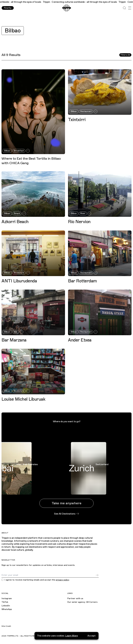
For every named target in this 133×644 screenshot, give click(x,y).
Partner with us (75, 598)
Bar (16, 332)
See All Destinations (66, 514)
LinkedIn (6, 606)
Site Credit (6, 626)
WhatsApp (7, 609)
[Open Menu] (130, 8)
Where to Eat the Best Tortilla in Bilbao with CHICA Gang (31, 161)
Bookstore (19, 273)
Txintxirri (77, 120)
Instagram (7, 598)
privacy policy (62, 580)
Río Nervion (79, 222)
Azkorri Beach (15, 222)
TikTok (5, 602)
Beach (17, 213)
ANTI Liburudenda (19, 281)
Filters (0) (125, 55)
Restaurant (86, 111)
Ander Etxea (80, 340)
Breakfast (19, 151)
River (83, 213)
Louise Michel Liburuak (23, 399)
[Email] (48, 575)
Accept (91, 636)
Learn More (71, 636)
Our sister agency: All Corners (82, 602)
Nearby (8, 8)
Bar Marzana (14, 340)
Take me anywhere (66, 503)
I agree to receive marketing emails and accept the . (37, 580)
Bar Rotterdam (82, 281)
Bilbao (13, 31)
